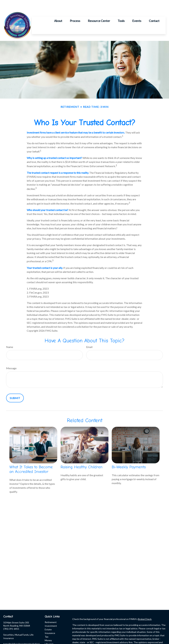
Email (89, 337)
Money (48, 630)
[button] (58, 11)
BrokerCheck (145, 609)
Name (10, 337)
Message (11, 358)
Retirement (51, 612)
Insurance (50, 623)
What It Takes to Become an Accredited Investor (31, 459)
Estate (48, 620)
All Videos (50, 641)
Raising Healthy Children (82, 457)
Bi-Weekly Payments (129, 457)
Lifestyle (49, 634)
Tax (47, 627)
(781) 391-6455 (11, 619)
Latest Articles (52, 638)
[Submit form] (15, 388)
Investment (51, 616)
